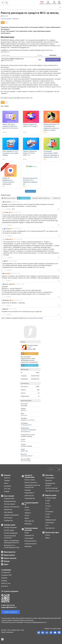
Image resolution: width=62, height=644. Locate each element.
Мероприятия (10, 552)
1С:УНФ (48, 506)
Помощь (4, 581)
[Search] (54, 469)
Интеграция (8, 518)
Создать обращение (10, 612)
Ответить (9, 209)
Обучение (49, 475)
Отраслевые (29, 538)
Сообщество (8, 520)
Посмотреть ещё (30, 191)
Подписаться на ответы (9, 198)
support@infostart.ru (9, 607)
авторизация (39, 318)
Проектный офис (52, 532)
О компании (6, 570)
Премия (7, 491)
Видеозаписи (9, 555)
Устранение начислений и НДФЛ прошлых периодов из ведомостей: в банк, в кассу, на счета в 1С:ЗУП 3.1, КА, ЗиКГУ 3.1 (51, 157)
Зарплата (24, 410)
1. (2, 202)
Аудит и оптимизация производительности (11, 542)
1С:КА (47, 503)
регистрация (30, 318)
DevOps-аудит (9, 530)
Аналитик (49, 480)
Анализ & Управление (30, 476)
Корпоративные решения (31, 529)
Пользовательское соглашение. (12, 622)
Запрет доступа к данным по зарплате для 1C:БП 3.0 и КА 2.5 (10, 126)
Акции (27, 507)
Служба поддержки (11, 591)
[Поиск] (7, 3)
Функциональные (10, 501)
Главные (7, 480)
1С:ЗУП (48, 514)
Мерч (6, 564)
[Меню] (3, 3)
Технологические (31, 544)
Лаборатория (10, 525)
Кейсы (27, 518)
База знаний (9, 496)
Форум (7, 561)
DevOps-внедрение (11, 533)
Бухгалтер (24, 415)
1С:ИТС (27, 510)
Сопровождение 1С (31, 504)
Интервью (8, 486)
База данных (8, 512)
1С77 (47, 525)
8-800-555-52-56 (8, 605)
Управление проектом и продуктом (32, 486)
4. (4, 239)
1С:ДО (47, 517)
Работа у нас (6, 583)
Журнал (7, 475)
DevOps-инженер (51, 488)
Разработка (8, 510)
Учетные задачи (9, 504)
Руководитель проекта (50, 484)
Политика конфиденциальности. (35, 622)
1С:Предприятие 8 (26, 425)
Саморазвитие (30, 498)
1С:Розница (49, 512)
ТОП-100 (7, 489)
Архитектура (29, 496)
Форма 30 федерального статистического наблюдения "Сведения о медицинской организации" (8, 184)
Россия (23, 441)
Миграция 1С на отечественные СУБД (12, 546)
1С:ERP (48, 501)
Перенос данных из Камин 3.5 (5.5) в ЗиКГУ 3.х (30, 153)
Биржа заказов (10, 558)
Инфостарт (29, 98)
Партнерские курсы (52, 491)
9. (2, 309)
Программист (50, 478)
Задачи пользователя (12, 507)
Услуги (27, 515)
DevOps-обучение (10, 527)
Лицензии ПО (29, 535)
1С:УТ (47, 509)
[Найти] (59, 469)
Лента (6, 483)
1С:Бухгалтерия (51, 498)
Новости (7, 478)
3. (3, 229)
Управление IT (30, 493)
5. (3, 261)
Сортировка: (41, 198)
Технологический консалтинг (10, 537)
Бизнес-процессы (31, 482)
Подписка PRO (9, 499)
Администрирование (11, 515)
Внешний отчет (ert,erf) (28, 420)
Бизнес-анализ (30, 480)
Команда (28, 490)
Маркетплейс (51, 495)
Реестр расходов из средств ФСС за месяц (30, 13)
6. (2, 273)
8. (2, 300)
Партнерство (29, 521)
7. (2, 284)
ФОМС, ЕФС (24, 451)
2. (3, 212)
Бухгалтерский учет (27, 456)
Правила (4, 578)
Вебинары (28, 524)
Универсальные (51, 520)
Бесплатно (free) (26, 461)
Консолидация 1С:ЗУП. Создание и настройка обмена (10, 153)
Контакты (5, 586)
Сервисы (28, 513)
